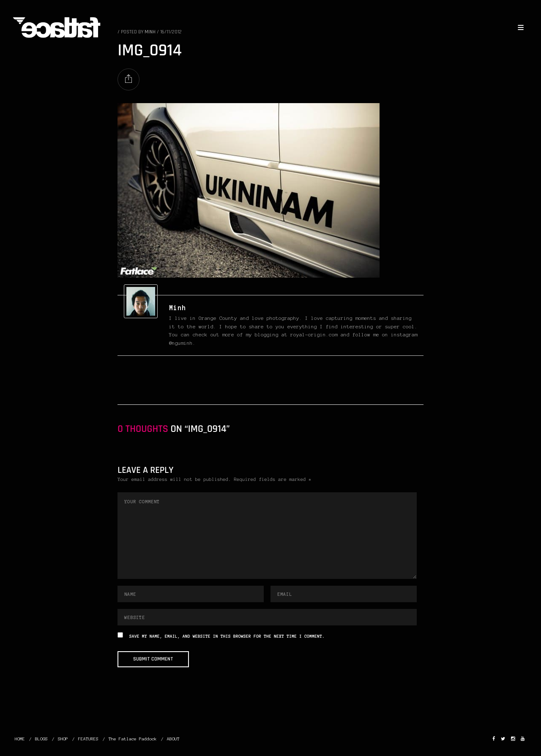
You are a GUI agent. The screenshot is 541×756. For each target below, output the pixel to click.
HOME (20, 739)
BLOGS (41, 739)
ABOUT (173, 739)
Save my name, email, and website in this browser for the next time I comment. (227, 637)
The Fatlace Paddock (133, 739)
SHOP (63, 739)
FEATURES (88, 739)
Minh (178, 308)
